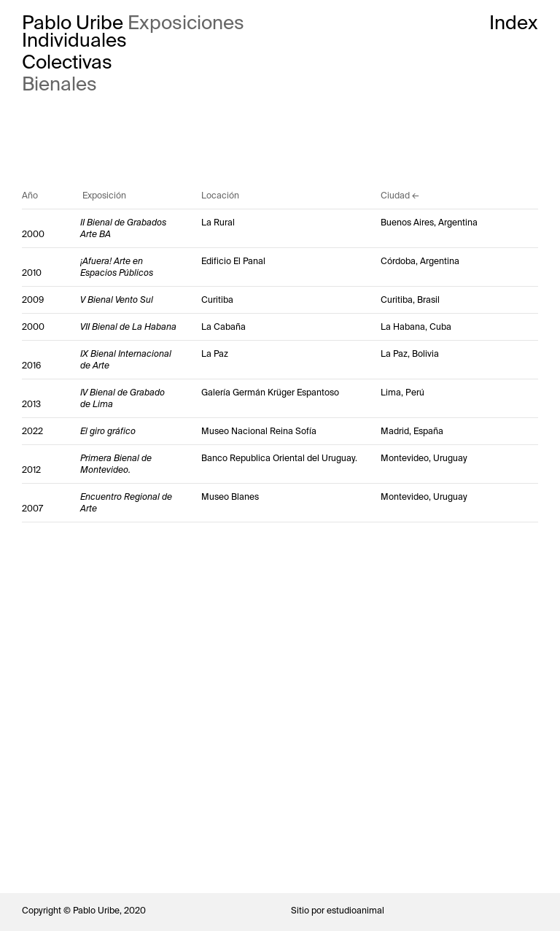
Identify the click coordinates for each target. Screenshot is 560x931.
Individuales (74, 40)
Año (30, 196)
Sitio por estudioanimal (338, 911)
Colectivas (67, 62)
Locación (220, 196)
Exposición (104, 196)
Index (514, 23)
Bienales (59, 84)
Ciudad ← (400, 196)
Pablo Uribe (73, 23)
